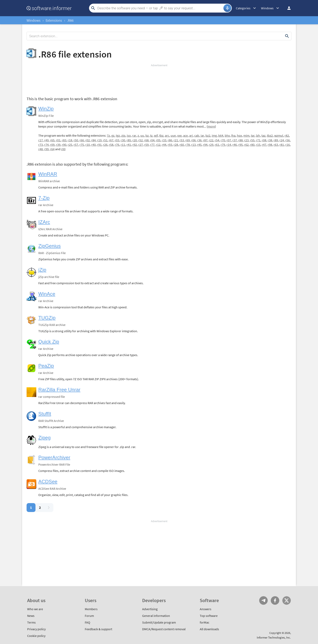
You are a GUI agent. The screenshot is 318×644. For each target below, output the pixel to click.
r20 (135, 140)
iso (129, 135)
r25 (70, 145)
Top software (209, 616)
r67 (111, 140)
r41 (129, 145)
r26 (105, 145)
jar (202, 135)
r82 (287, 135)
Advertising (150, 609)
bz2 (208, 135)
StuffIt (45, 414)
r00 (63, 149)
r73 (41, 145)
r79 (223, 145)
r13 (193, 145)
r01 (58, 140)
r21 (176, 140)
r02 (88, 140)
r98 (270, 145)
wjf (156, 135)
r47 (264, 145)
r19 (99, 140)
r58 (111, 145)
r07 (229, 140)
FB (275, 600)
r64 (52, 149)
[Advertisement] (159, 79)
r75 (82, 145)
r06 (193, 140)
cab (197, 135)
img (214, 135)
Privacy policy (36, 629)
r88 (241, 140)
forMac (205, 622)
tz (151, 135)
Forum (89, 616)
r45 (199, 145)
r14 (229, 145)
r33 (164, 140)
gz (113, 135)
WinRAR (48, 174)
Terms (31, 622)
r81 (282, 145)
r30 (123, 140)
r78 (188, 145)
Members (91, 609)
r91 (99, 145)
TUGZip (47, 318)
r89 (276, 140)
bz (147, 135)
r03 (117, 140)
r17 (41, 140)
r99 (46, 149)
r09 (52, 145)
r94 (205, 145)
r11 (123, 145)
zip (123, 135)
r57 (76, 145)
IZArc (44, 222)
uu (142, 135)
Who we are (35, 609)
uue (173, 135)
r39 (58, 145)
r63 (276, 145)
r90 (64, 145)
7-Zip (44, 198)
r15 (258, 145)
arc (167, 135)
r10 (88, 145)
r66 (82, 140)
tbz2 (270, 135)
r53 (182, 140)
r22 (211, 140)
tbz (161, 135)
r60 (182, 145)
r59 (146, 145)
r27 (141, 145)
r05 (158, 140)
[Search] (160, 8)
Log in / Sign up (287, 8)
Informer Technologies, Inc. (274, 637)
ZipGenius (49, 246)
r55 (252, 140)
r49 (46, 140)
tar (253, 135)
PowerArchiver (54, 457)
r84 (93, 140)
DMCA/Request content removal (164, 629)
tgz (118, 135)
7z (108, 135)
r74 (46, 145)
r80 (252, 145)
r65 (52, 140)
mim (246, 135)
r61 (217, 145)
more (211, 126)
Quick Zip (49, 342)
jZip (42, 270)
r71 (258, 140)
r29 (211, 145)
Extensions (54, 20)
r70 (223, 140)
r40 (93, 145)
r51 (105, 140)
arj (191, 135)
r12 (158, 145)
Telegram (263, 600)
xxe (179, 135)
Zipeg (45, 438)
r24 (282, 140)
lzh (258, 135)
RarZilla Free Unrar (59, 390)
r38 (270, 140)
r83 (64, 140)
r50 (76, 140)
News (31, 616)
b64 (221, 135)
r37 (235, 140)
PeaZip (46, 366)
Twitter (287, 600)
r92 (135, 145)
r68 (146, 140)
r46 (235, 145)
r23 (246, 140)
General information (156, 616)
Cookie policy (36, 636)
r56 (288, 140)
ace (185, 135)
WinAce (47, 294)
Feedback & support (98, 629)
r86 (170, 140)
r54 (217, 140)
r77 (152, 145)
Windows (34, 20)
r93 (170, 145)
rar (134, 135)
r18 (70, 140)
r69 (188, 140)
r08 (264, 140)
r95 (241, 145)
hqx (239, 135)
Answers (206, 609)
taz (263, 135)
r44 (164, 145)
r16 (288, 145)
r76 (117, 145)
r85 (129, 140)
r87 (205, 140)
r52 (141, 140)
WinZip (46, 109)
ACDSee (48, 482)
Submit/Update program (159, 622)
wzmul (279, 135)
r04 (152, 140)
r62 (246, 145)
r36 (199, 140)
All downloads (209, 629)
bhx (227, 135)
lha (233, 135)
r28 (176, 145)
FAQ (88, 622)
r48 (41, 149)
